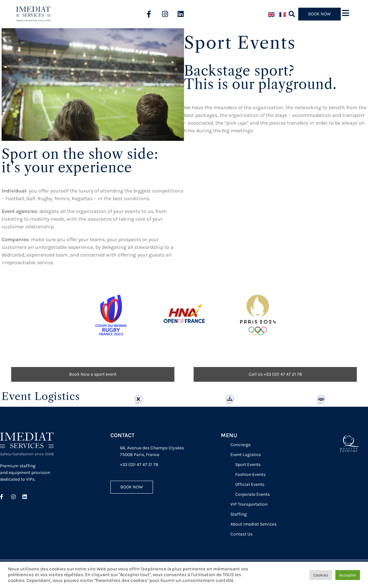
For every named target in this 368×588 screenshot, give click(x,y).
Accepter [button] (348, 575)
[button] (292, 14)
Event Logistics (41, 396)
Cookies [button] (321, 575)
